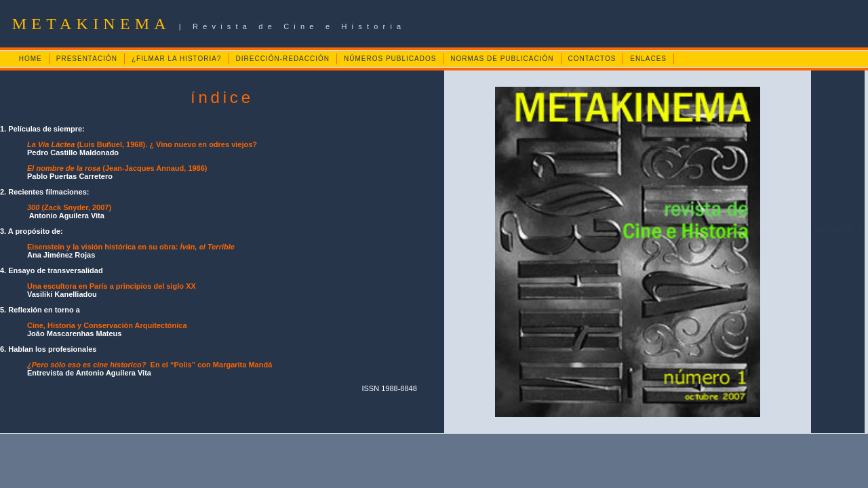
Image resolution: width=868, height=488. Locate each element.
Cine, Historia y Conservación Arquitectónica (107, 325)
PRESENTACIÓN (87, 59)
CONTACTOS (592, 59)
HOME (31, 59)
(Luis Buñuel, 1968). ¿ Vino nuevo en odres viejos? (142, 144)
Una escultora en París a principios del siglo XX (112, 286)
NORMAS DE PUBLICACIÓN (502, 59)
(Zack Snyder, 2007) (75, 207)
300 (33, 207)
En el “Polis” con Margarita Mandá (150, 365)
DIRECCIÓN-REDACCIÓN (283, 59)
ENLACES (648, 59)
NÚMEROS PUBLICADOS (390, 59)
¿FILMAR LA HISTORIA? (177, 59)
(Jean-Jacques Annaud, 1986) (117, 168)
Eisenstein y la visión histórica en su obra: (131, 247)
